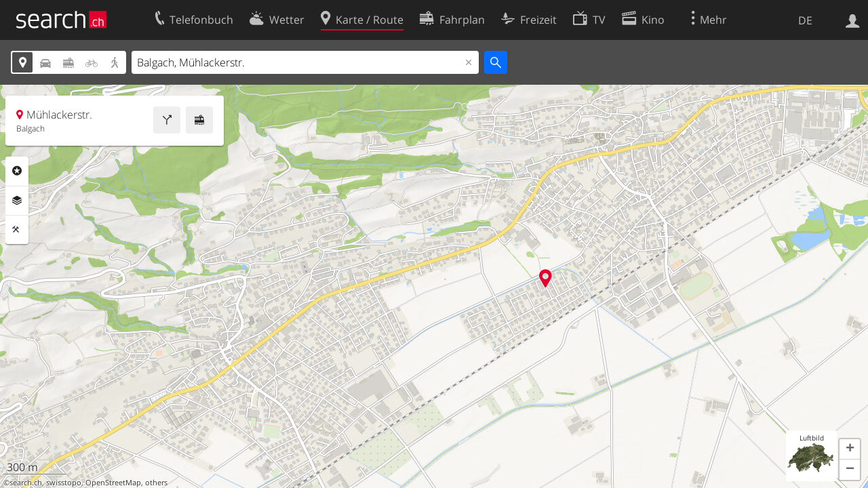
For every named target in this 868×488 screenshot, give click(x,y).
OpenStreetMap (113, 483)
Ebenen (17, 201)
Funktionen (17, 230)
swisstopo (64, 483)
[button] (850, 449)
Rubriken (17, 171)
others (156, 483)
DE (805, 20)
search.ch (26, 483)
